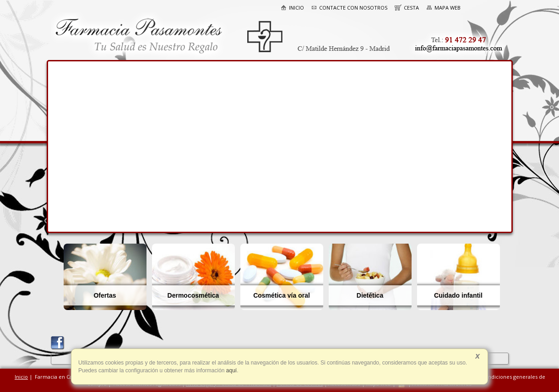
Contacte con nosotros (349, 8)
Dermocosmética (193, 295)
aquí (231, 370)
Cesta (407, 8)
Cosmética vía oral (282, 295)
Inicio (292, 8)
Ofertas (105, 295)
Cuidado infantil (458, 295)
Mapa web (443, 8)
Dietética (370, 295)
